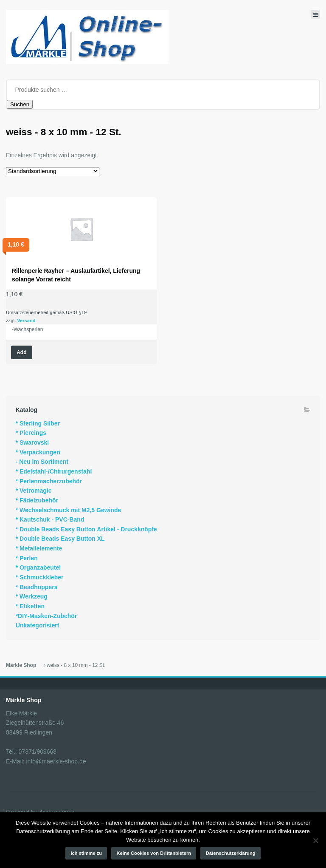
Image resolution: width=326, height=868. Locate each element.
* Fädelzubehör (37, 500)
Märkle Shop (21, 665)
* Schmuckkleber (40, 577)
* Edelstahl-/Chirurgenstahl (54, 471)
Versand (26, 321)
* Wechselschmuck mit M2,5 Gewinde (69, 510)
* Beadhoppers (37, 587)
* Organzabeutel (38, 567)
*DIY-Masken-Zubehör (46, 616)
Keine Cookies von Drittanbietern (154, 853)
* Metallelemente (39, 548)
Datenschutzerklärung (231, 853)
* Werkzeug (32, 596)
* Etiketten (30, 606)
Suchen (20, 104)
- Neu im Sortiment (42, 462)
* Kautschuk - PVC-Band (50, 519)
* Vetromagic (34, 491)
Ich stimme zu (87, 853)
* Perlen (27, 558)
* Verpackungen (38, 452)
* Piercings (31, 433)
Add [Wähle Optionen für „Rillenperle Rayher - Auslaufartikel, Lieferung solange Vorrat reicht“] (21, 352)
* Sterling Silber (38, 423)
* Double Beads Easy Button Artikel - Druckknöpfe (86, 529)
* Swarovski (32, 443)
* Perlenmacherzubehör (49, 481)
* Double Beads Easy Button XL (60, 539)
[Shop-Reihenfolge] (53, 171)
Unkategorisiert (38, 625)
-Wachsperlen (28, 329)
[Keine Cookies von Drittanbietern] (315, 840)
